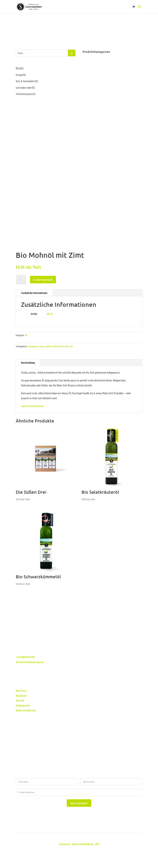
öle (67, 346)
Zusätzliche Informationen (34, 293)
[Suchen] (72, 53)
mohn (42, 346)
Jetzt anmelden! (79, 803)
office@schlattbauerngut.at (30, 662)
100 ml (50, 314)
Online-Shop (49, 679)
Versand (20, 700)
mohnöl (48, 346)
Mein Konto (21, 691)
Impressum (65, 844)
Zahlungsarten (23, 705)
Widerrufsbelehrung (26, 710)
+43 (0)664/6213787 (25, 657)
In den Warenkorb (43, 280)
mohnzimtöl (57, 346)
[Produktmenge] (21, 280)
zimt (71, 346)
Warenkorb (21, 696)
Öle (26, 335)
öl (64, 346)
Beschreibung (28, 362)
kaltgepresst (33, 346)
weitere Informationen (32, 406)
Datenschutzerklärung (83, 844)
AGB (97, 844)
